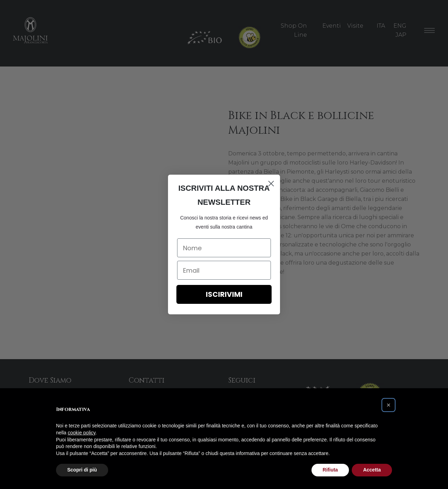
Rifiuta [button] (330, 470)
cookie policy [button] (81, 433)
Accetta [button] (372, 470)
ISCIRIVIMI (224, 294)
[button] (388, 405)
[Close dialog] (271, 184)
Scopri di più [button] (82, 470)
